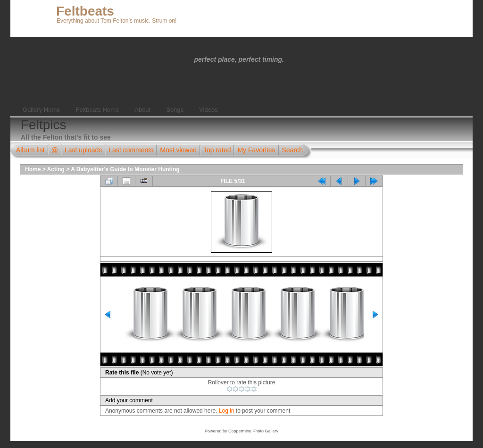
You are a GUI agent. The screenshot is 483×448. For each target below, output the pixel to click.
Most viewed (178, 150)
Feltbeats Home (97, 110)
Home (33, 169)
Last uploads (83, 150)
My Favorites (256, 150)
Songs (175, 110)
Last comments (131, 150)
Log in (227, 411)
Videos (208, 110)
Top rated (217, 150)
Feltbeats (85, 11)
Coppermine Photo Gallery (253, 431)
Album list (30, 150)
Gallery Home (41, 110)
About (142, 110)
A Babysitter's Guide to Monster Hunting (125, 169)
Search (292, 150)
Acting (56, 169)
